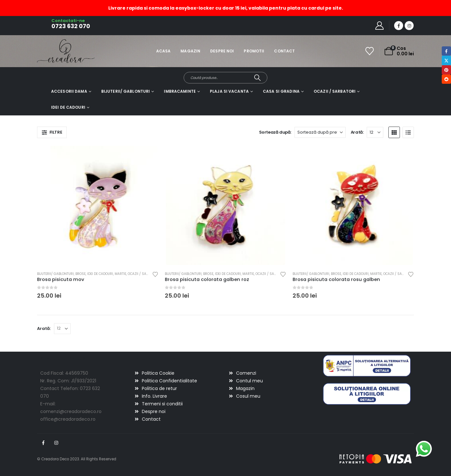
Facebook (43, 443)
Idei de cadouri (68, 107)
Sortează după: (275, 132)
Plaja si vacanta (229, 91)
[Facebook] (399, 26)
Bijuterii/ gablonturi (126, 91)
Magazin (190, 51)
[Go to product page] (98, 205)
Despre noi (222, 51)
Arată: (357, 132)
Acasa (164, 51)
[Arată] (375, 132)
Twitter (446, 60)
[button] (52, 132)
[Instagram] (409, 26)
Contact (284, 51)
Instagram (56, 443)
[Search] (258, 78)
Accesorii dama (69, 91)
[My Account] (380, 26)
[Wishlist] (370, 51)
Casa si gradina (281, 91)
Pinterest (446, 70)
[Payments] (376, 459)
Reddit (446, 79)
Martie (120, 274)
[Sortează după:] (320, 132)
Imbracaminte (180, 91)
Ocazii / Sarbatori (335, 91)
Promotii (254, 51)
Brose (80, 274)
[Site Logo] (55, 51)
